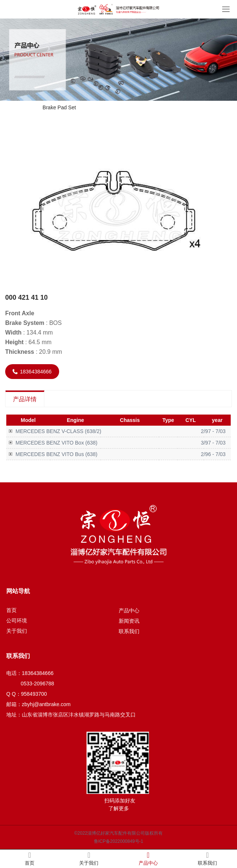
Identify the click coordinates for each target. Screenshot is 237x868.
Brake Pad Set (59, 107)
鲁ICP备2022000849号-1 (118, 841)
